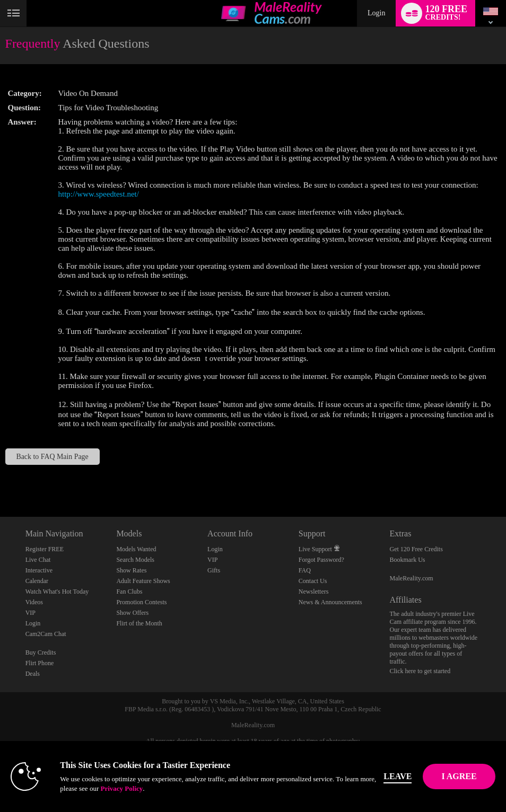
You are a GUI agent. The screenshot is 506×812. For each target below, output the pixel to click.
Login (376, 13)
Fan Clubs (129, 592)
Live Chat (38, 560)
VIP (30, 613)
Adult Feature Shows (143, 581)
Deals (33, 674)
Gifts (214, 570)
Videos (34, 602)
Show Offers (132, 613)
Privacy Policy (121, 788)
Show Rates (131, 570)
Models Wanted (136, 549)
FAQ (305, 570)
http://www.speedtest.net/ (99, 194)
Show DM (0, 477)
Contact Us (313, 581)
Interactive (39, 570)
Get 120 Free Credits (416, 549)
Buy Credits (41, 652)
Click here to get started (420, 671)
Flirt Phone (40, 663)
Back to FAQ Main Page (52, 457)
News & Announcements (330, 602)
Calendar (37, 581)
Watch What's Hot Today (57, 592)
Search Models (135, 560)
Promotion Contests (141, 602)
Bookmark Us (408, 560)
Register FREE (45, 549)
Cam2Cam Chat (46, 634)
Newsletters (314, 592)
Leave (398, 776)
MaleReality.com (412, 578)
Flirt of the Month (139, 623)
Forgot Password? (321, 560)
